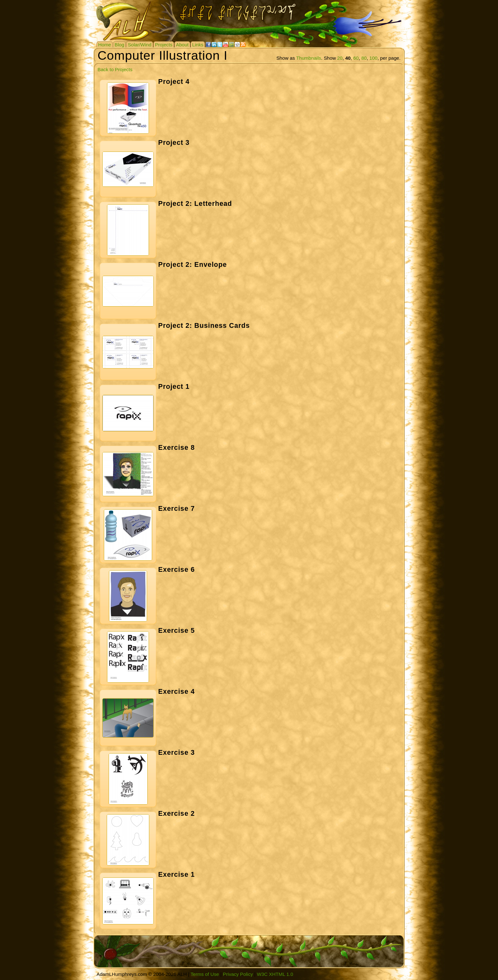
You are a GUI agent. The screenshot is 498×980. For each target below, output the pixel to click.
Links (198, 45)
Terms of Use (205, 974)
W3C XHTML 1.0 (275, 974)
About (182, 45)
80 (364, 58)
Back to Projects (115, 69)
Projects (164, 45)
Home (105, 45)
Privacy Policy (238, 974)
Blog (119, 45)
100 (373, 58)
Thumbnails (309, 58)
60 (356, 58)
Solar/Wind (139, 45)
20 (340, 58)
